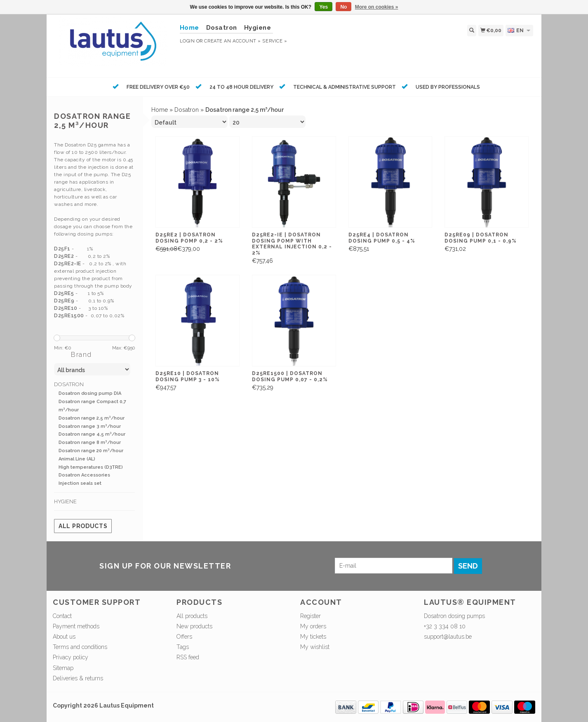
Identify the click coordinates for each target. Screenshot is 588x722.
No (343, 7)
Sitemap (63, 668)
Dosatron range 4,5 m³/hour (92, 434)
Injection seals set (80, 483)
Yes (323, 7)
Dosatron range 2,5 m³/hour (92, 418)
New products (194, 626)
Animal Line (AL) (77, 459)
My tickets (313, 637)
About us (64, 637)
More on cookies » (377, 7)
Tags (183, 647)
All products (83, 526)
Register (310, 616)
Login (187, 41)
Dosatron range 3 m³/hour (90, 426)
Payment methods (76, 626)
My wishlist (315, 647)
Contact (62, 616)
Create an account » (232, 41)
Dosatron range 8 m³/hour (90, 442)
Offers (184, 637)
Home (160, 110)
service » (275, 41)
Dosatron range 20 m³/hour (91, 451)
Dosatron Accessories (84, 475)
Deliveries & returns (78, 678)
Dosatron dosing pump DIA (90, 393)
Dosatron (222, 28)
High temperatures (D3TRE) (91, 467)
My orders (313, 626)
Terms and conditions (80, 647)
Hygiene (258, 28)
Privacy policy (71, 657)
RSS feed (188, 657)
